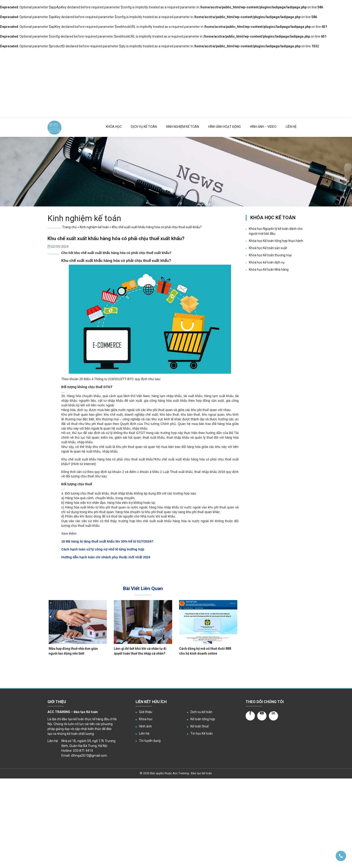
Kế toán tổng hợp (203, 719)
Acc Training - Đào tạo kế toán (192, 773)
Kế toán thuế (200, 726)
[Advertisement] (176, 84)
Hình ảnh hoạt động (225, 127)
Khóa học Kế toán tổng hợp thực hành (276, 241)
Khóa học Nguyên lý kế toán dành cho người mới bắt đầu (276, 231)
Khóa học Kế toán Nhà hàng (269, 270)
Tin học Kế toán (202, 733)
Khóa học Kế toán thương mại (270, 255)
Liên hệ (291, 127)
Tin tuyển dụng (150, 741)
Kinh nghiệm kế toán (183, 127)
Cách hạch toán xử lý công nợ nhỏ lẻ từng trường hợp (103, 549)
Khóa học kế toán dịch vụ (267, 262)
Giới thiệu (146, 712)
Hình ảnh (145, 726)
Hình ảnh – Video (263, 127)
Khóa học (114, 127)
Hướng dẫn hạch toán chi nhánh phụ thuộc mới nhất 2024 (106, 557)
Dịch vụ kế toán (144, 127)
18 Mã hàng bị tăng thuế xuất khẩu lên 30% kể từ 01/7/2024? (107, 541)
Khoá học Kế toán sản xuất (268, 248)
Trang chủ (69, 227)
